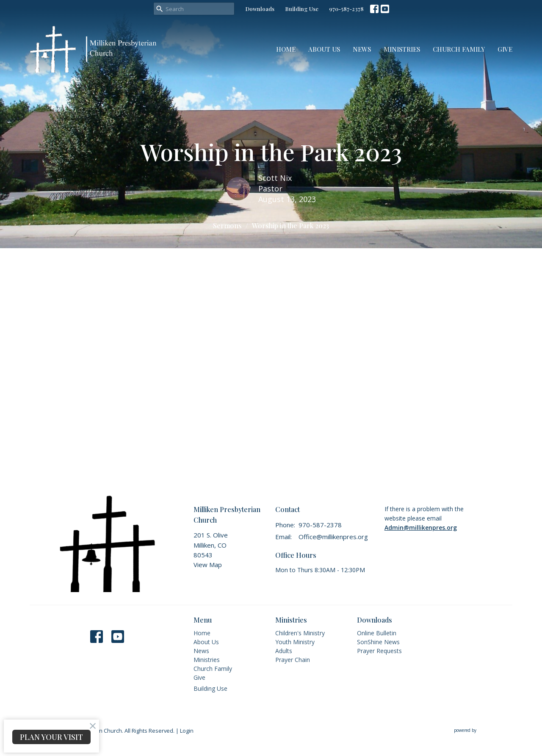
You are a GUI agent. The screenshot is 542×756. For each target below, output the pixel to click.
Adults (284, 651)
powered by (483, 730)
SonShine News (378, 642)
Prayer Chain (293, 660)
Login (187, 731)
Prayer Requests (379, 651)
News (362, 49)
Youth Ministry (295, 642)
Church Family (459, 49)
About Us (324, 49)
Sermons (227, 226)
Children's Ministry (300, 633)
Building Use (302, 9)
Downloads (260, 9)
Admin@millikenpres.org (421, 528)
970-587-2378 (346, 9)
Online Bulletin (377, 633)
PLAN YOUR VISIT (51, 737)
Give (505, 49)
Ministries (402, 49)
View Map (208, 565)
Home (286, 49)
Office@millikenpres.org (333, 537)
